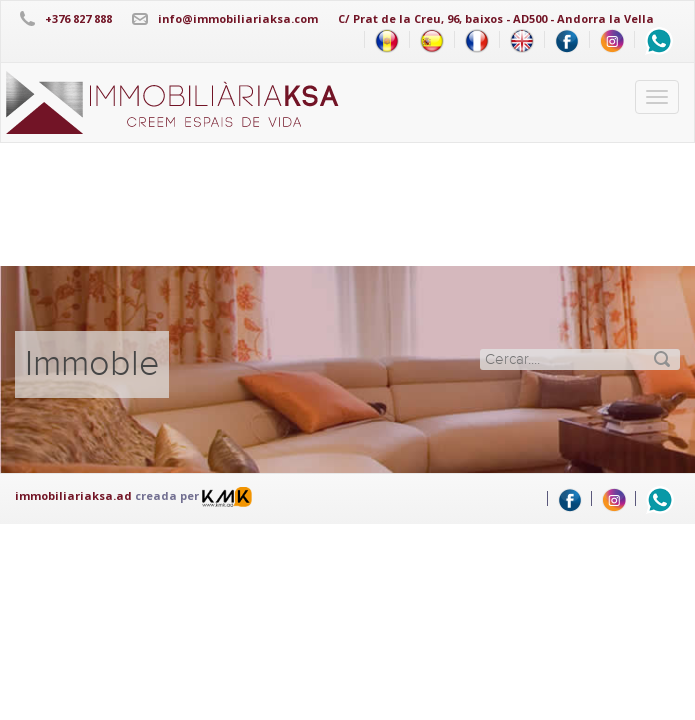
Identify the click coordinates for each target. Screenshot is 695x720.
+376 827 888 (78, 18)
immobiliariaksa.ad (73, 495)
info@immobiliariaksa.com (238, 18)
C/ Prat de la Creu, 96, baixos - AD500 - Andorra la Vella (496, 18)
